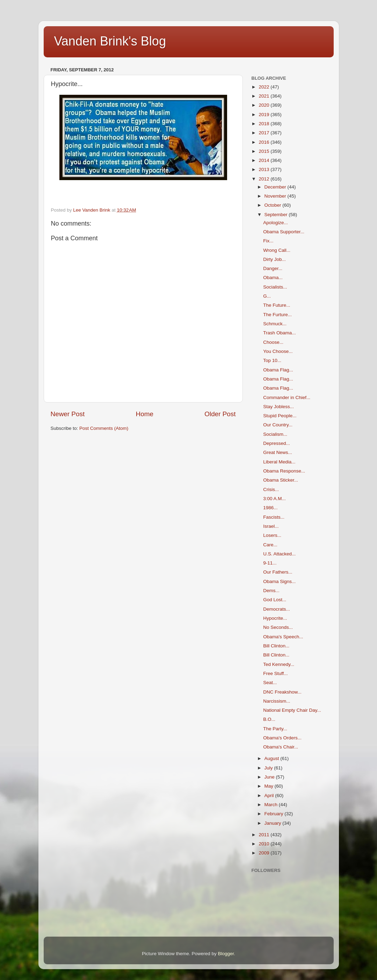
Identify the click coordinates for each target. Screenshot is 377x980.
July (269, 768)
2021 (264, 96)
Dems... (271, 591)
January (274, 823)
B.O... (269, 719)
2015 (264, 151)
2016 (264, 142)
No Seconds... (278, 627)
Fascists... (274, 517)
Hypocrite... (275, 618)
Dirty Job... (274, 259)
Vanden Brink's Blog (110, 41)
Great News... (278, 452)
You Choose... (278, 351)
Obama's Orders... (282, 738)
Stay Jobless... (278, 407)
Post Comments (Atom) (104, 428)
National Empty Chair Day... (292, 710)
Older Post (220, 414)
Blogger (226, 954)
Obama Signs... (279, 581)
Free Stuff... (275, 673)
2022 (264, 87)
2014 (264, 160)
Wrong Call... (277, 250)
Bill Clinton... (276, 646)
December (276, 187)
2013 (264, 169)
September (277, 215)
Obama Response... (284, 471)
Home (145, 414)
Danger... (273, 268)
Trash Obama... (279, 333)
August (273, 758)
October (274, 205)
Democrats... (277, 609)
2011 (264, 835)
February (275, 814)
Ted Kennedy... (279, 664)
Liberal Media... (279, 462)
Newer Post (68, 414)
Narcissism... (277, 701)
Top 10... (272, 360)
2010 (264, 844)
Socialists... (275, 287)
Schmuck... (275, 324)
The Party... (275, 729)
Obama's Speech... (283, 637)
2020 (264, 105)
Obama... (273, 278)
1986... (270, 508)
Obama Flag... (278, 370)
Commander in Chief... (287, 397)
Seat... (270, 683)
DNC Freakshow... (282, 692)
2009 (264, 853)
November (276, 196)
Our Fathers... (278, 572)
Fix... (268, 241)
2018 (264, 124)
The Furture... (277, 315)
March (272, 805)
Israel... (271, 526)
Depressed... (277, 443)
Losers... (272, 535)
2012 (264, 179)
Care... (270, 545)
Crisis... (271, 489)
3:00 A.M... (274, 499)
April (270, 796)
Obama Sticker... (281, 480)
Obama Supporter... (284, 232)
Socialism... (275, 434)
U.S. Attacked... (279, 554)
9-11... (270, 563)
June (270, 777)
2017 (264, 133)
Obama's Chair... (281, 747)
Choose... (273, 342)
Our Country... (278, 425)
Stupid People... (280, 416)
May (270, 786)
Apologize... (275, 223)
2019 (264, 115)
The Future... (277, 305)
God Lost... (275, 600)
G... (267, 296)
